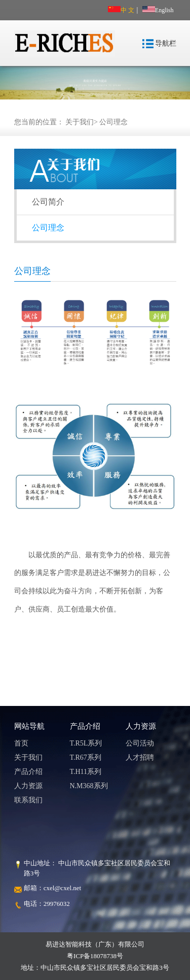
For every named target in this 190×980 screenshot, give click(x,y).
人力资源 (28, 786)
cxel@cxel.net (62, 888)
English (158, 10)
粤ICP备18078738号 (95, 956)
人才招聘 (140, 757)
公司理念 (113, 122)
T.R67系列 (86, 757)
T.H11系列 (86, 772)
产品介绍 (28, 772)
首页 (21, 743)
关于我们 (80, 122)
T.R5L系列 (86, 743)
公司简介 (48, 202)
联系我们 (28, 800)
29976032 (57, 904)
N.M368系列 (89, 786)
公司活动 (140, 743)
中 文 (121, 10)
